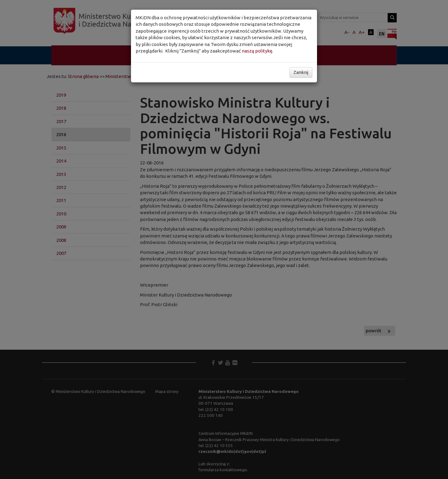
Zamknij (301, 72)
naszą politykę (257, 51)
